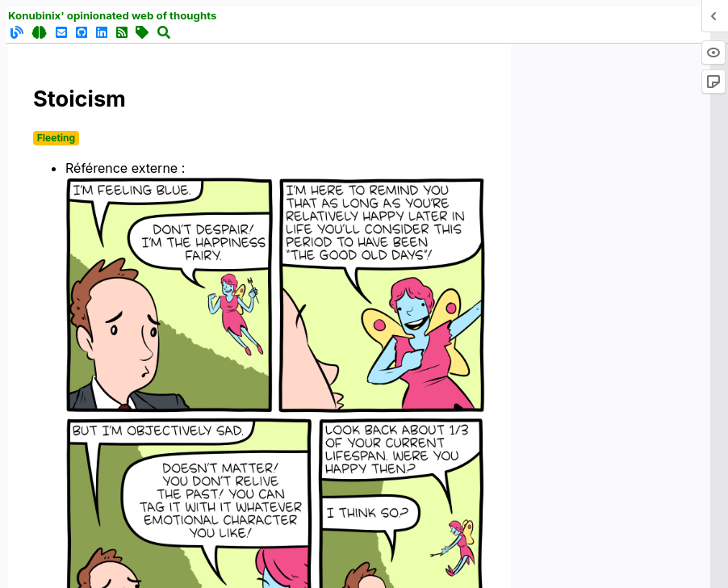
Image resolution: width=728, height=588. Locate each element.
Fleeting (56, 138)
